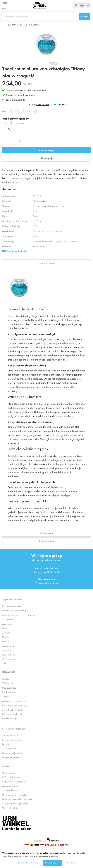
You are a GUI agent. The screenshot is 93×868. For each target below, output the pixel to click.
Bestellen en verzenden (14, 729)
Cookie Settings (9, 718)
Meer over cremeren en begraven (19, 615)
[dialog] (46, 857)
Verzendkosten (9, 748)
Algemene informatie (12, 599)
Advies (6, 766)
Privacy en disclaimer (12, 714)
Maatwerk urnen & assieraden (21, 95)
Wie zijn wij (8, 683)
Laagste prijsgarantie (16, 100)
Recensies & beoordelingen (15, 705)
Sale (4, 663)
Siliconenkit (20, 123)
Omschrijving (47, 263)
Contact (6, 679)
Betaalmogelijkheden (12, 753)
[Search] (84, 16)
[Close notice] (89, 849)
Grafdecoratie (9, 659)
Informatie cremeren (12, 606)
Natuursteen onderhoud (13, 781)
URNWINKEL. (9, 672)
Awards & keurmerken (13, 710)
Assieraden (8, 619)
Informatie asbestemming (14, 610)
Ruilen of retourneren (12, 740)
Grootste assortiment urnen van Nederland (26, 90)
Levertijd (6, 744)
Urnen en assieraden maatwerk (17, 799)
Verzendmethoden (11, 735)
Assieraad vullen (10, 790)
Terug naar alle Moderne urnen (22, 25)
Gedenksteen (9, 655)
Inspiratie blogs (9, 692)
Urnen (5, 628)
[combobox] (41, 16)
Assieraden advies (11, 786)
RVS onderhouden (11, 777)
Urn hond (7, 637)
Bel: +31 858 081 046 (46, 568)
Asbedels (7, 650)
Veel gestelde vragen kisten (15, 803)
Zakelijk (6, 696)
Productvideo (46, 541)
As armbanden (9, 646)
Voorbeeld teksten (11, 808)
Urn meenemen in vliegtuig (15, 795)
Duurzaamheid (9, 688)
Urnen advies (9, 773)
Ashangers (7, 624)
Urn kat (6, 641)
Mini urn (6, 633)
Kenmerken (47, 533)
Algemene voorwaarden (14, 701)
